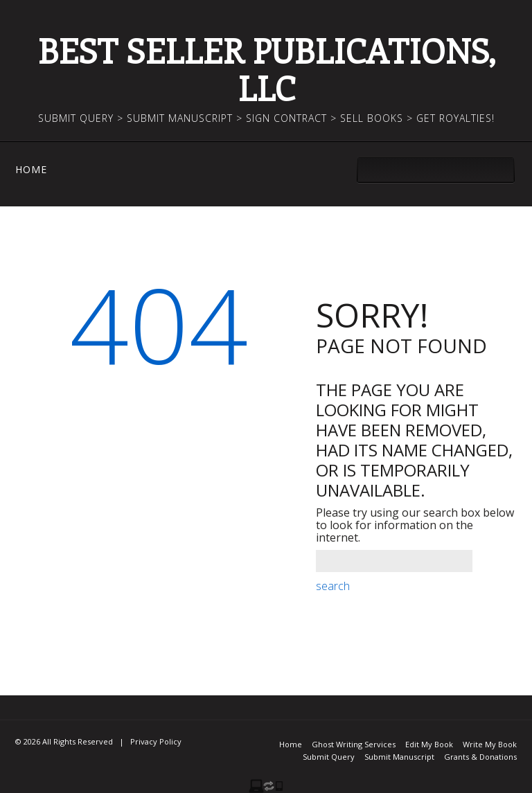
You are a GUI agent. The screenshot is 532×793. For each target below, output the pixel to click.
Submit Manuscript (399, 757)
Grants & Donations (480, 757)
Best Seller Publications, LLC (266, 69)
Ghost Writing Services (354, 744)
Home (31, 170)
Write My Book (490, 744)
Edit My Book (429, 744)
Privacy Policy (156, 741)
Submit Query (329, 757)
